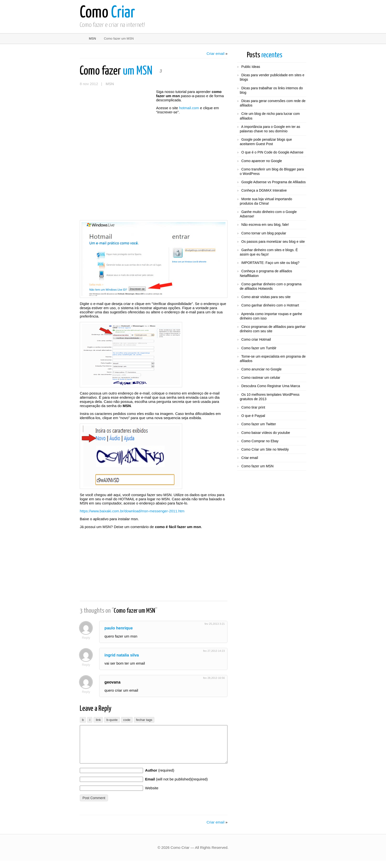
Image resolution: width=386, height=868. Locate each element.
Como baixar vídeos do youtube (266, 433)
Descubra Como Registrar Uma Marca (271, 386)
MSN (92, 38)
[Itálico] (90, 720)
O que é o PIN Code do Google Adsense (272, 152)
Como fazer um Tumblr (259, 348)
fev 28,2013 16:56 (214, 678)
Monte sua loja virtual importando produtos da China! (266, 201)
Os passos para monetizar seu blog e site (273, 242)
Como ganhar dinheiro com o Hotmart (270, 305)
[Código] (127, 720)
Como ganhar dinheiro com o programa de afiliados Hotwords (271, 286)
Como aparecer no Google (262, 161)
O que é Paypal (253, 416)
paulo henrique (120, 628)
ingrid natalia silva (123, 655)
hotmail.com (189, 108)
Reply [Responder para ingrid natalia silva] (87, 665)
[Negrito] (83, 720)
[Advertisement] (117, 119)
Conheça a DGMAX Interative (264, 190)
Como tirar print (253, 407)
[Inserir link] (98, 720)
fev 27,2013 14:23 (214, 651)
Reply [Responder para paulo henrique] (87, 638)
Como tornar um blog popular (264, 233)
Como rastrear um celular (261, 378)
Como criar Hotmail (256, 339)
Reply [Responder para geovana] (87, 692)
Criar (107, 13)
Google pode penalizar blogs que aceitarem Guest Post (266, 142)
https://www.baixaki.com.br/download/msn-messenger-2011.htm (132, 511)
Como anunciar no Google (261, 369)
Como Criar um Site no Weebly (265, 449)
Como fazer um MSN (257, 466)
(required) (160, 778)
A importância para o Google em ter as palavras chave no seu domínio (270, 129)
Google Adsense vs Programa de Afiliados (273, 182)
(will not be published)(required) (176, 786)
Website (152, 795)
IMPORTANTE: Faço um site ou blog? (270, 263)
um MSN (117, 71)
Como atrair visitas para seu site (266, 297)
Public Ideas (251, 67)
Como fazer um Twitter (259, 424)
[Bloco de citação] (112, 720)
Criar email (216, 53)
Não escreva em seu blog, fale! (265, 225)
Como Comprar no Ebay (260, 441)
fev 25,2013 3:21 (215, 624)
